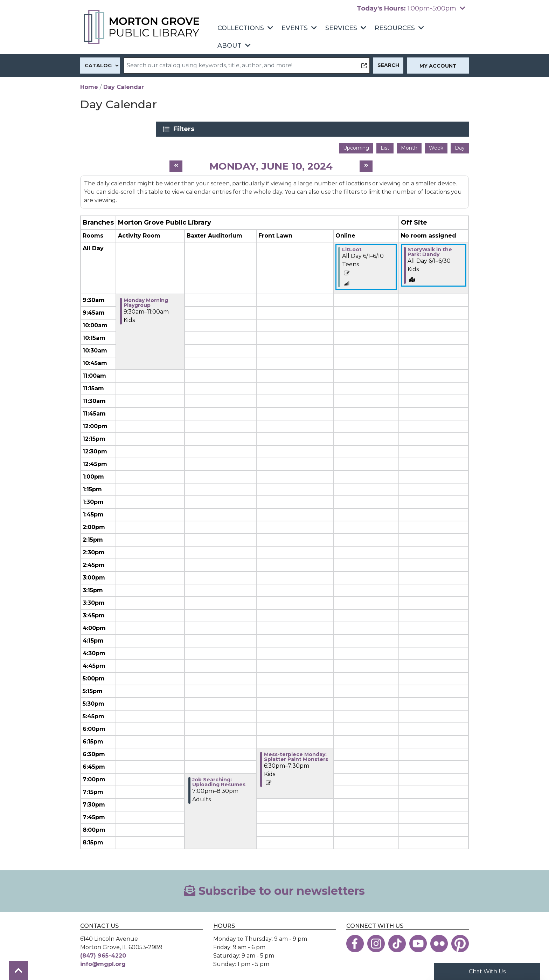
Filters (401, 129)
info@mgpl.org (103, 961)
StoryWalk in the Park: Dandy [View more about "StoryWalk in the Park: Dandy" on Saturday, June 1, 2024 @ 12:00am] (430, 249)
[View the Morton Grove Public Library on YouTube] (418, 941)
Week (436, 145)
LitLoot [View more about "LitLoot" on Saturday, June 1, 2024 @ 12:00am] (352, 247)
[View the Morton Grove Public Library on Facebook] (355, 941)
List (385, 145)
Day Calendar (124, 87)
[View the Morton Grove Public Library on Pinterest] (460, 941)
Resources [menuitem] (395, 28)
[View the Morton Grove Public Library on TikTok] (397, 941)
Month (409, 145)
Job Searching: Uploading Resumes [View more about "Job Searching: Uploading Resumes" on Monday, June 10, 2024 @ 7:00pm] (219, 780)
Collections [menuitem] (241, 28)
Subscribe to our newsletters (274, 888)
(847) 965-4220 (103, 953)
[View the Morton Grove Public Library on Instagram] (376, 941)
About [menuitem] (230, 46)
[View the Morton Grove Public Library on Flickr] (439, 941)
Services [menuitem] (341, 28)
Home (89, 87)
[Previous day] (176, 164)
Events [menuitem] (295, 28)
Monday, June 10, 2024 (271, 163)
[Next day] (366, 164)
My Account (438, 66)
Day (460, 145)
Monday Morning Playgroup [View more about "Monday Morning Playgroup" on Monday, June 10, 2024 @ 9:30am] (146, 300)
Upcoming (356, 145)
